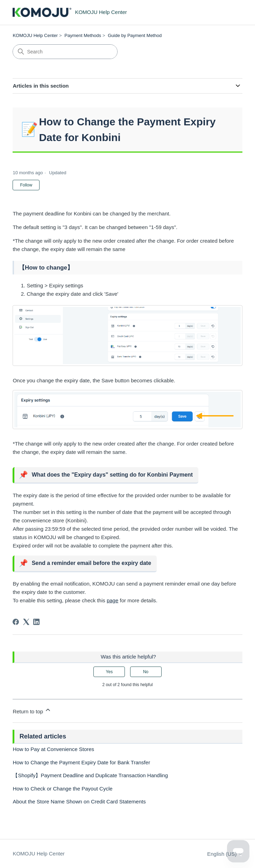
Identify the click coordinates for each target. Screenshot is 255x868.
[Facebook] (16, 622)
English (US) (225, 854)
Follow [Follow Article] (26, 185)
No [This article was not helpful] (146, 672)
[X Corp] (26, 622)
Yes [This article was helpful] (109, 672)
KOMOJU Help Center (35, 35)
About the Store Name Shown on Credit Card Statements (79, 801)
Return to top (32, 710)
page (112, 600)
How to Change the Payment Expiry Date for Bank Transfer (81, 762)
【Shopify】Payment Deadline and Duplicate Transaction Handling (90, 775)
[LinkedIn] (36, 622)
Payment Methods (83, 35)
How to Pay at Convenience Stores (53, 749)
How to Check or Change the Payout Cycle (62, 789)
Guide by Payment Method (135, 35)
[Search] (65, 52)
